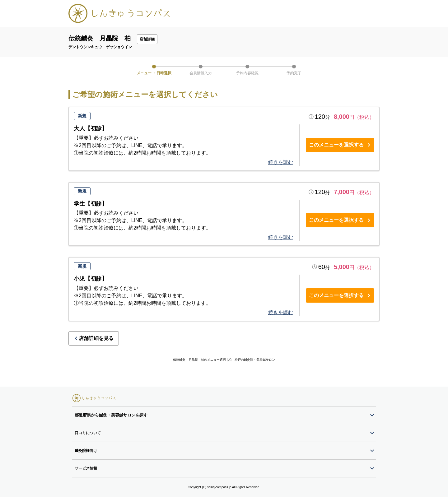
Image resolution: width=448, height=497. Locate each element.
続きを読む (281, 162)
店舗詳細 (147, 39)
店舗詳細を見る (94, 338)
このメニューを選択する (340, 145)
